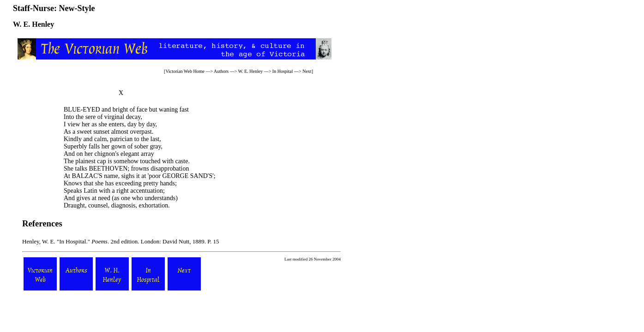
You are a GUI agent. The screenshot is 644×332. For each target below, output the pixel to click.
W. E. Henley (251, 71)
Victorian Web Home (185, 71)
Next (307, 71)
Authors (221, 71)
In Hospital (283, 71)
